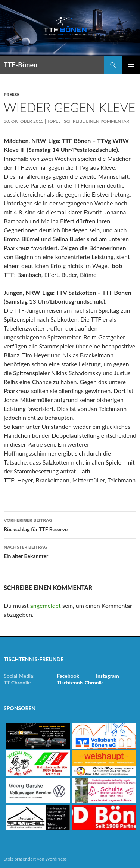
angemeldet (46, 605)
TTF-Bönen (21, 65)
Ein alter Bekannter (70, 551)
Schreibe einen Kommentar (97, 121)
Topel (54, 121)
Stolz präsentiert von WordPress (35, 859)
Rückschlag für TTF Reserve (70, 524)
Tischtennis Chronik (80, 682)
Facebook (68, 676)
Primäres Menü (131, 65)
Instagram (108, 676)
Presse (12, 94)
